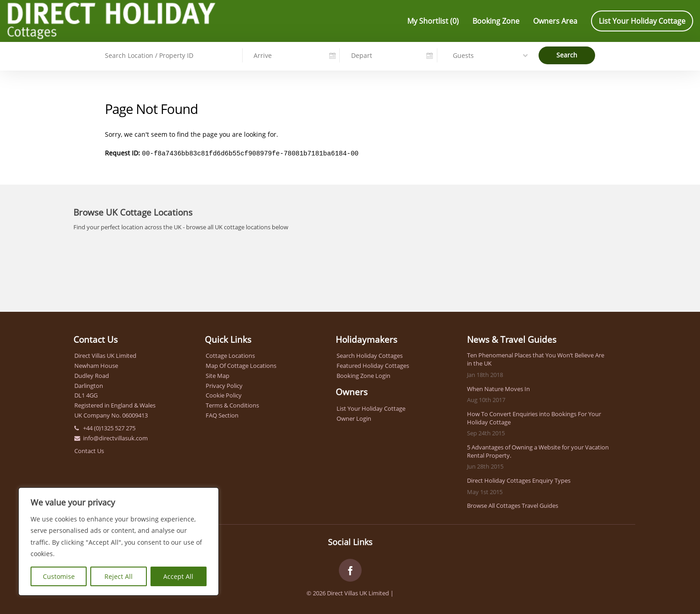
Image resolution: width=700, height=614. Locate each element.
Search (567, 54)
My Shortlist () (433, 21)
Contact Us (89, 450)
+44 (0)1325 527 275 (109, 427)
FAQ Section (222, 414)
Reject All (119, 576)
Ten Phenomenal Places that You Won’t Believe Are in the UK (536, 358)
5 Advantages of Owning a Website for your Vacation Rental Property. (538, 450)
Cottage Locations (230, 355)
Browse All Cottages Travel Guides (513, 505)
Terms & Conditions (232, 404)
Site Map (218, 375)
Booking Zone (496, 21)
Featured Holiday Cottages (373, 365)
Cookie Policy (224, 394)
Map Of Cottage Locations (241, 365)
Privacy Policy (224, 385)
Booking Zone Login (363, 375)
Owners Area (555, 21)
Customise (59, 576)
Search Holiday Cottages (370, 355)
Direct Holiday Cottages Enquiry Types (519, 480)
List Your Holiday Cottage (642, 21)
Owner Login (354, 418)
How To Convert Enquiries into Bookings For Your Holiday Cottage (534, 417)
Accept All (178, 576)
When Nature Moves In (498, 388)
